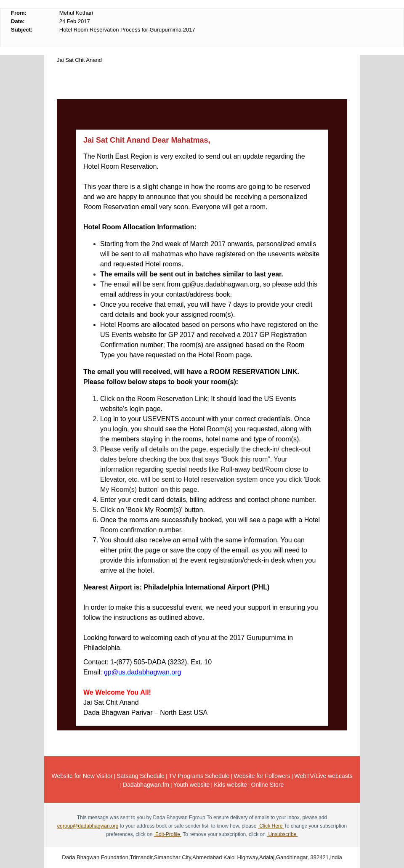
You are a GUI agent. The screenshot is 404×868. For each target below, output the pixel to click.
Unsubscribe (282, 834)
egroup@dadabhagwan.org (88, 826)
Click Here (271, 826)
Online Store (268, 785)
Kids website (230, 785)
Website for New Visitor (82, 776)
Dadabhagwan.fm (146, 785)
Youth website (192, 785)
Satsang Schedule (141, 776)
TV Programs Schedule (199, 776)
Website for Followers (262, 776)
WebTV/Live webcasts (323, 776)
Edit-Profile (168, 834)
